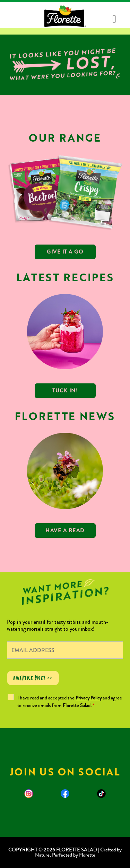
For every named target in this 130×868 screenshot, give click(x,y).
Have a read (65, 531)
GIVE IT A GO (65, 252)
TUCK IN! (65, 391)
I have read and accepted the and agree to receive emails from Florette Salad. (70, 702)
